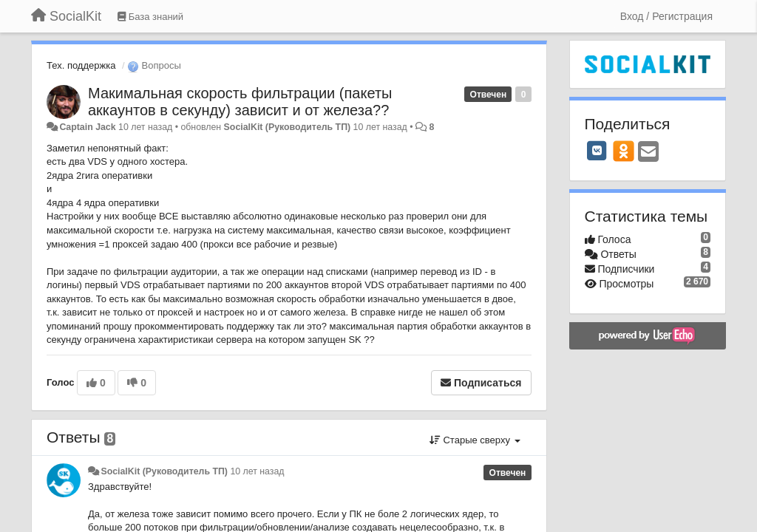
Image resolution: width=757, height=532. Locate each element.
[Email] (648, 153)
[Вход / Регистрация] (666, 16)
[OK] (624, 151)
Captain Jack (87, 127)
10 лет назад (257, 471)
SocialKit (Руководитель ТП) (288, 127)
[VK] (597, 151)
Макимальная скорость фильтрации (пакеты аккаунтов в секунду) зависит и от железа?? (240, 102)
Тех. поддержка (81, 65)
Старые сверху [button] (475, 440)
